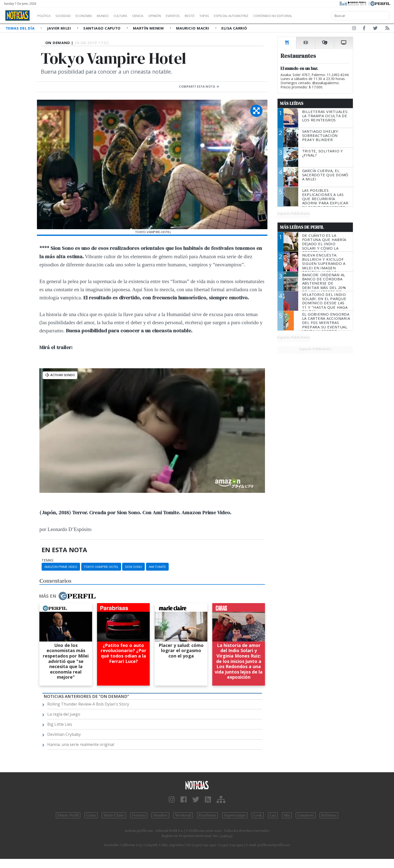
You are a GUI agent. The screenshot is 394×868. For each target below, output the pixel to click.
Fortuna (139, 815)
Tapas (232, 16)
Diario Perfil (68, 815)
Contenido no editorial (315, 16)
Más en (67, 596)
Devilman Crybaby (64, 734)
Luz (273, 815)
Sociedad (68, 16)
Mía (287, 815)
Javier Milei (60, 28)
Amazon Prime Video (61, 567)
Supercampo (235, 815)
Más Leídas (292, 103)
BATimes (329, 815)
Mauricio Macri (193, 28)
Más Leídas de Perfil (302, 227)
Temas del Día (21, 28)
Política (46, 16)
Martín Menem (149, 28)
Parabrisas (207, 815)
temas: (48, 560)
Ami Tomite (157, 567)
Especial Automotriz (264, 16)
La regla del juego (64, 714)
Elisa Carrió (234, 28)
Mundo (114, 16)
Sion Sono (133, 567)
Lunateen (305, 815)
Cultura (134, 16)
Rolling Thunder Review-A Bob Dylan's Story (88, 704)
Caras (91, 815)
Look (258, 815)
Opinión (175, 16)
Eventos (196, 16)
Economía (92, 16)
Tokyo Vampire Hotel (101, 567)
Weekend (183, 815)
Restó (216, 16)
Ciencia (155, 16)
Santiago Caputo (102, 28)
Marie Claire (114, 815)
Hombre (160, 815)
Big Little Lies (60, 724)
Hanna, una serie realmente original (81, 744)
